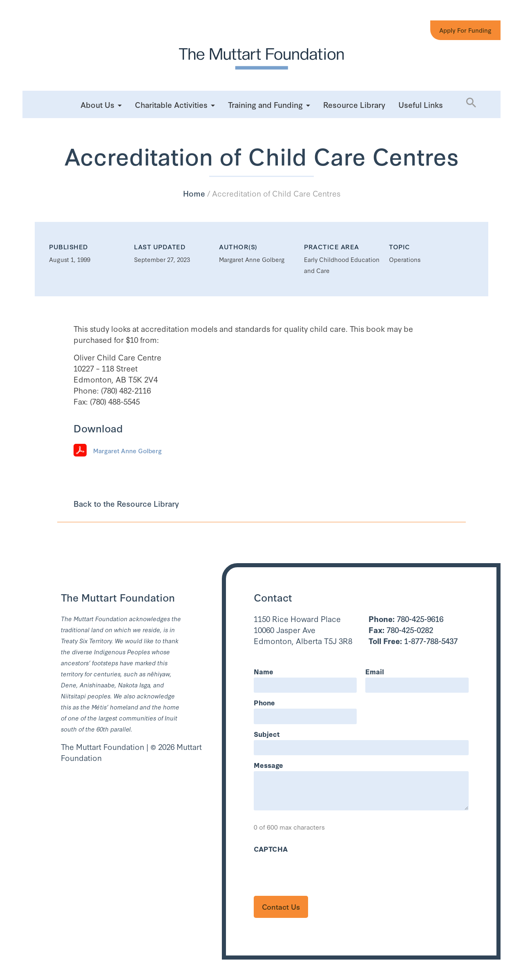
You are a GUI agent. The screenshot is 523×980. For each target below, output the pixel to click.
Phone (264, 702)
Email (375, 671)
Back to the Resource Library (126, 503)
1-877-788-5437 (413, 641)
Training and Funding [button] (265, 104)
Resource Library (354, 104)
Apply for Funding (465, 30)
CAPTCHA (271, 849)
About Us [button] (97, 104)
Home (194, 193)
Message (268, 765)
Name (264, 671)
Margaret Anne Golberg (127, 451)
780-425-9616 (406, 619)
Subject (267, 734)
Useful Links (421, 104)
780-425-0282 (401, 630)
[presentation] (316, 871)
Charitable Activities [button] (171, 104)
